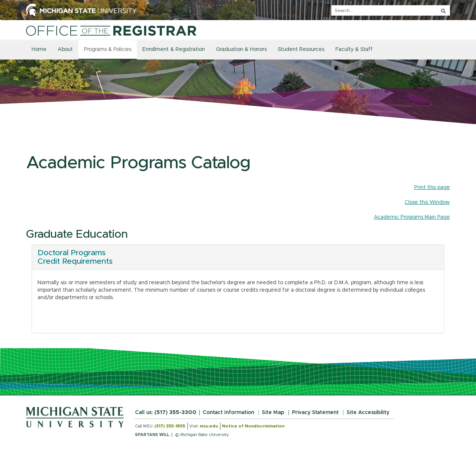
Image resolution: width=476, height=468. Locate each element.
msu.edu (209, 426)
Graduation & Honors (241, 49)
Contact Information (228, 413)
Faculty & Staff (354, 49)
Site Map (273, 413)
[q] (391, 10)
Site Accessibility (368, 413)
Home (39, 49)
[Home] (111, 31)
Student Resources (301, 49)
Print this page (432, 187)
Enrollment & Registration (174, 49)
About (65, 49)
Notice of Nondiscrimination (253, 426)
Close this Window (427, 202)
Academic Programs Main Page (412, 217)
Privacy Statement (315, 413)
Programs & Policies (108, 49)
